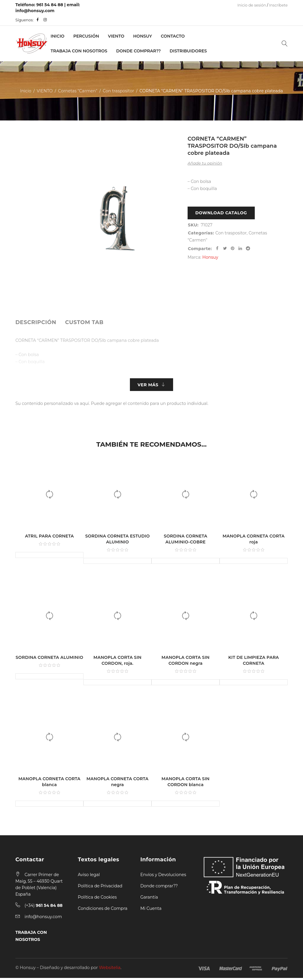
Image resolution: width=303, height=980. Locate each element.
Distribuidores (188, 51)
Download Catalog (221, 214)
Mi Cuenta (151, 910)
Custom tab (84, 322)
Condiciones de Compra (103, 910)
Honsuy (142, 36)
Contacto (173, 36)
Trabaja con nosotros (79, 51)
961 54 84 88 (50, 5)
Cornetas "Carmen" (78, 91)
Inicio (58, 36)
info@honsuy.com (35, 11)
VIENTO (116, 36)
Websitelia (110, 970)
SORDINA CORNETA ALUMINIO (49, 659)
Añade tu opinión (205, 163)
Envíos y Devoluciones (163, 877)
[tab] (36, 322)
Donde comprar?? (159, 888)
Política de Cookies (97, 899)
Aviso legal (89, 877)
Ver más (148, 386)
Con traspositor (118, 91)
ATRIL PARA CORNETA (49, 538)
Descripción (36, 322)
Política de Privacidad (100, 888)
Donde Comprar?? (139, 51)
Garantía (149, 899)
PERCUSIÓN (86, 36)
